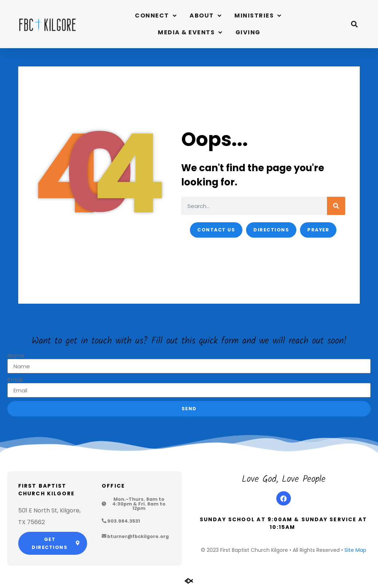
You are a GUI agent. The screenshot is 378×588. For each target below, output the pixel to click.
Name (16, 356)
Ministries (258, 16)
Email (15, 380)
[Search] (336, 206)
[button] (354, 24)
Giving (248, 32)
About (206, 16)
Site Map (355, 550)
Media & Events (190, 32)
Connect (156, 16)
